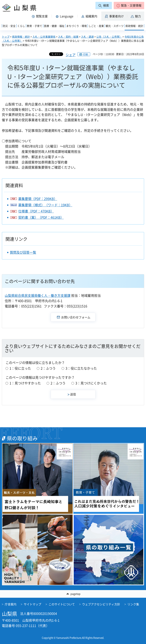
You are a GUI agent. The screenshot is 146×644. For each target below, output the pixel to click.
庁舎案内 (11, 604)
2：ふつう (48, 368)
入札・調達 (87, 37)
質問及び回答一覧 (23, 252)
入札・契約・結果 (68, 37)
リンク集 (133, 604)
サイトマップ (32, 604)
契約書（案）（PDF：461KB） (41, 217)
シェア (71, 55)
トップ (6, 37)
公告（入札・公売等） (109, 37)
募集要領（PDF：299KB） (38, 199)
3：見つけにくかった (91, 383)
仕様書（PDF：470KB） (36, 211)
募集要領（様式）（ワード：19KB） (45, 205)
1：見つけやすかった (25, 383)
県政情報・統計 (21, 37)
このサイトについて (62, 604)
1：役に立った (20, 368)
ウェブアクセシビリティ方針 (101, 604)
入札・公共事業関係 (44, 37)
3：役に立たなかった (81, 368)
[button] (129, 5)
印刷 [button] (86, 54)
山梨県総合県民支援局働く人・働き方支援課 (38, 295)
